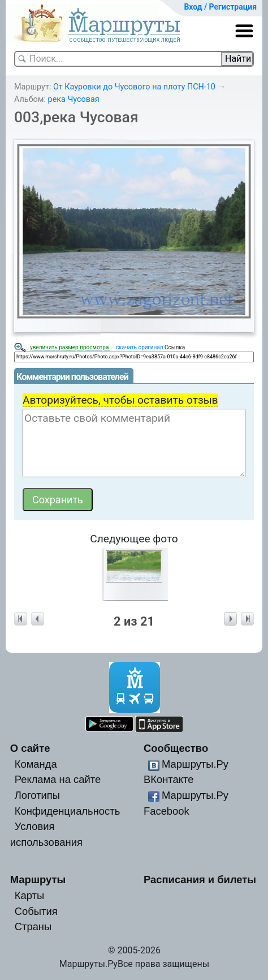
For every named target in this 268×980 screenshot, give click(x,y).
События (36, 911)
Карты (29, 895)
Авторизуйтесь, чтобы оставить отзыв (120, 400)
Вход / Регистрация (220, 7)
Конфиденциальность (68, 811)
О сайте (30, 748)
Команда (36, 764)
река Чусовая (74, 99)
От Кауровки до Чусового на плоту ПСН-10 (134, 87)
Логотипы (37, 795)
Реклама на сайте (58, 779)
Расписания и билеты (200, 880)
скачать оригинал (140, 347)
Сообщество (176, 748)
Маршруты (38, 880)
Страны (33, 926)
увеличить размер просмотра (70, 347)
